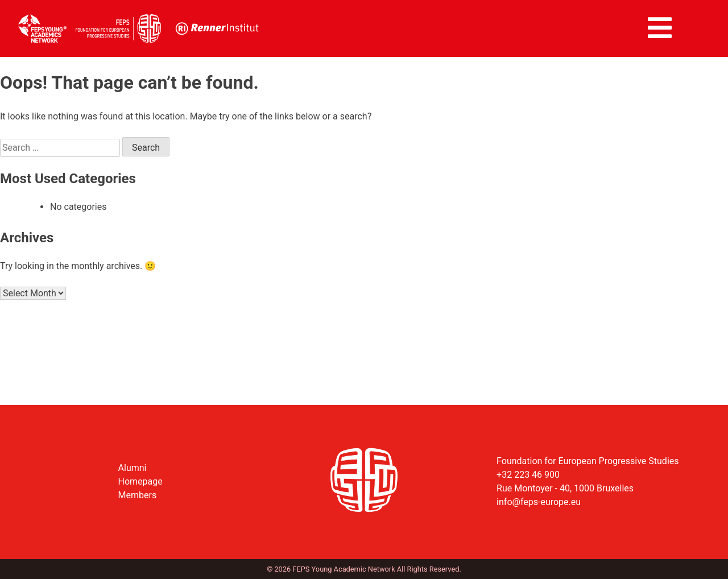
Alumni (133, 468)
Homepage (140, 481)
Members (138, 495)
